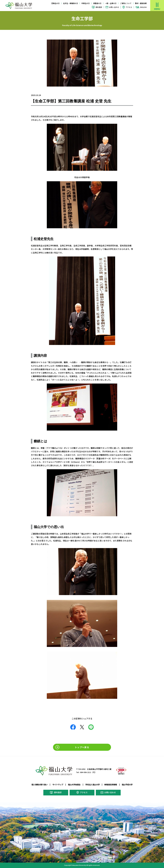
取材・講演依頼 (141, 3)
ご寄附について (126, 3)
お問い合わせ (114, 7)
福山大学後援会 (74, 784)
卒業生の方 (86, 3)
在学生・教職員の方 (71, 3)
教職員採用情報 (112, 784)
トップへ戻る (82, 747)
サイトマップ (56, 784)
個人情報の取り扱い (37, 784)
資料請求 (99, 7)
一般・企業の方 (111, 3)
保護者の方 (97, 3)
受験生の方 (55, 3)
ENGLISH (143, 7)
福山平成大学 (130, 784)
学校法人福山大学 (93, 784)
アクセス (129, 7)
